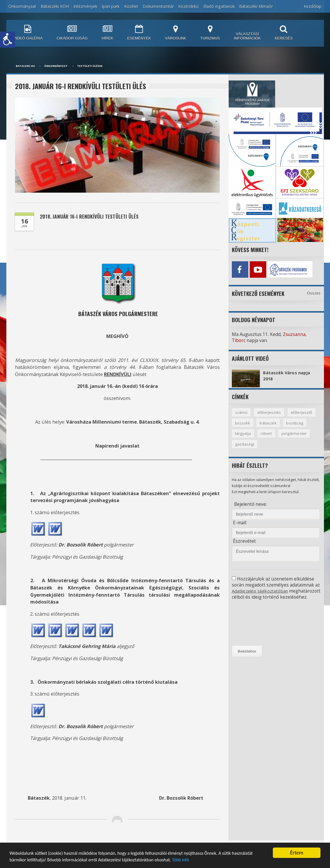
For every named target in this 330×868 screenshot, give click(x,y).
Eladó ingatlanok (219, 6)
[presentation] (258, 629)
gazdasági (245, 444)
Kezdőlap (313, 6)
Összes (314, 292)
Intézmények (85, 6)
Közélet (131, 6)
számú (241, 411)
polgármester (295, 433)
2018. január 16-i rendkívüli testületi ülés (93, 217)
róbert (267, 433)
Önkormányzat (22, 6)
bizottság (296, 422)
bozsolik (243, 422)
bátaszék (269, 422)
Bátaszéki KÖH (55, 6)
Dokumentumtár (158, 6)
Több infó (252, 859)
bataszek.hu (25, 66)
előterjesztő (302, 411)
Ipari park (111, 6)
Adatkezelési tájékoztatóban (262, 591)
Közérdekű (188, 6)
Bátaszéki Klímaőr (256, 6)
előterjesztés (269, 411)
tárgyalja (243, 433)
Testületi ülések (90, 66)
